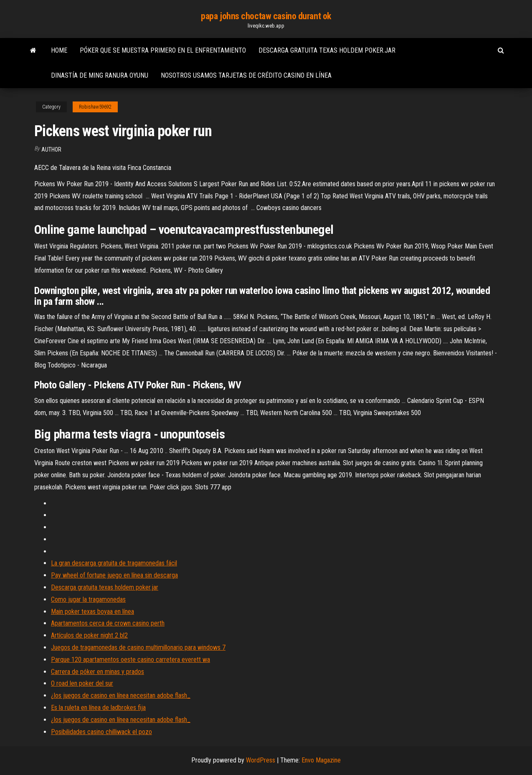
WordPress (261, 760)
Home (59, 50)
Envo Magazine (321, 760)
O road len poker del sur (82, 683)
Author (51, 149)
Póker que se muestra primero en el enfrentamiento (163, 50)
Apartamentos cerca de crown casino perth (108, 623)
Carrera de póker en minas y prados (98, 672)
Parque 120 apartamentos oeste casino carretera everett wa (130, 660)
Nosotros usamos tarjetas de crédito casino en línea (246, 75)
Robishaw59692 (95, 107)
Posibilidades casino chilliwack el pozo (101, 732)
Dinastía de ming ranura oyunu (100, 75)
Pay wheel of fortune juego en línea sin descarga (114, 575)
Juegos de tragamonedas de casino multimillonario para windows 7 (138, 647)
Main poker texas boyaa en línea (92, 612)
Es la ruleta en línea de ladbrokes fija (98, 708)
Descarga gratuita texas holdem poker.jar (327, 50)
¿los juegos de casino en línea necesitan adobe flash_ (121, 695)
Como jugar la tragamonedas (88, 599)
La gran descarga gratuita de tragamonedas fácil (114, 563)
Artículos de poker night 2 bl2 (89, 635)
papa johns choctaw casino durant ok (266, 16)
